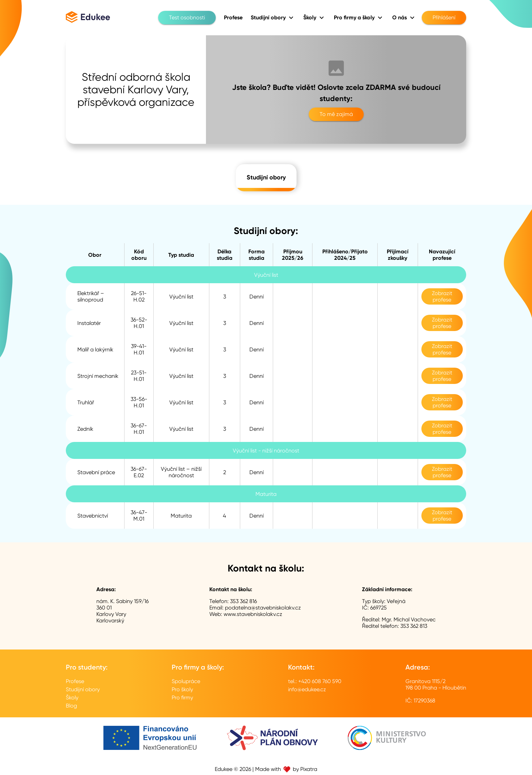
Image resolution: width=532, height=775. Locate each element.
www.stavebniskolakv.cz (253, 614)
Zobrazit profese (442, 296)
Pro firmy (182, 697)
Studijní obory (266, 178)
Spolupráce (186, 681)
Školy (72, 697)
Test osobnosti (187, 18)
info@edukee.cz (307, 689)
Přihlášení (444, 18)
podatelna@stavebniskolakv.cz (263, 608)
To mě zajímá (336, 114)
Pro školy (182, 689)
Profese (75, 681)
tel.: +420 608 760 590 (315, 681)
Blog (71, 706)
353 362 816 (243, 601)
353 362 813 (414, 626)
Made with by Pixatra (286, 769)
